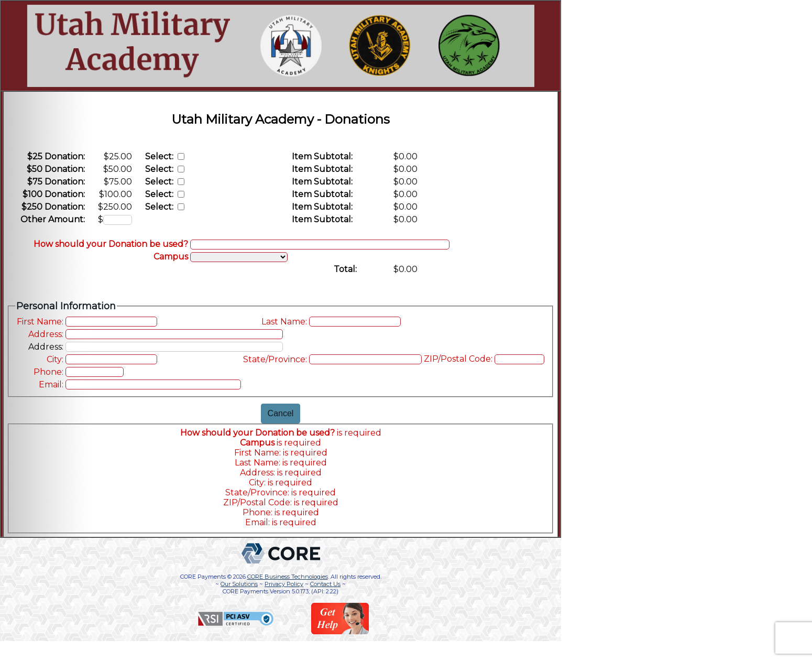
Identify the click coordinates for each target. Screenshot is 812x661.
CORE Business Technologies (288, 577)
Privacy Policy (284, 584)
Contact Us (325, 584)
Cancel (281, 413)
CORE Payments (203, 577)
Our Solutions (239, 584)
